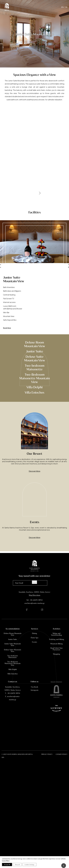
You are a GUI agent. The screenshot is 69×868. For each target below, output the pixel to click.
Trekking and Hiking (56, 645)
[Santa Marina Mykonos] (56, 716)
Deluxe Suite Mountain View (35, 358)
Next (40, 270)
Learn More (6, 861)
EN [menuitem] (62, 7)
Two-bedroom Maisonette (35, 367)
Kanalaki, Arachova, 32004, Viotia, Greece (34, 592)
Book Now (7, 328)
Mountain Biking (56, 649)
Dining (34, 639)
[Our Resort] (34, 454)
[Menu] (7, 7)
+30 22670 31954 (36, 600)
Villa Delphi (35, 387)
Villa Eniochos (34, 392)
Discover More (35, 477)
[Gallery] (34, 148)
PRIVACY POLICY (47, 754)
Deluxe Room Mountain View (35, 344)
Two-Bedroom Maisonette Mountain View (35, 378)
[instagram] (42, 610)
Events (34, 647)
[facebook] (27, 610)
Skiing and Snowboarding (56, 639)
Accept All (7, 865)
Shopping (56, 659)
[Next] (40, 190)
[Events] (34, 505)
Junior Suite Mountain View (13, 650)
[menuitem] (62, 7)
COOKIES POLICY (62, 754)
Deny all (17, 865)
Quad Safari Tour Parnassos (56, 654)
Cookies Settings (29, 865)
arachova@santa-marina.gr (34, 603)
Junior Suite (35, 351)
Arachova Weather (34, 730)
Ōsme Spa (34, 643)
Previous (29, 270)
